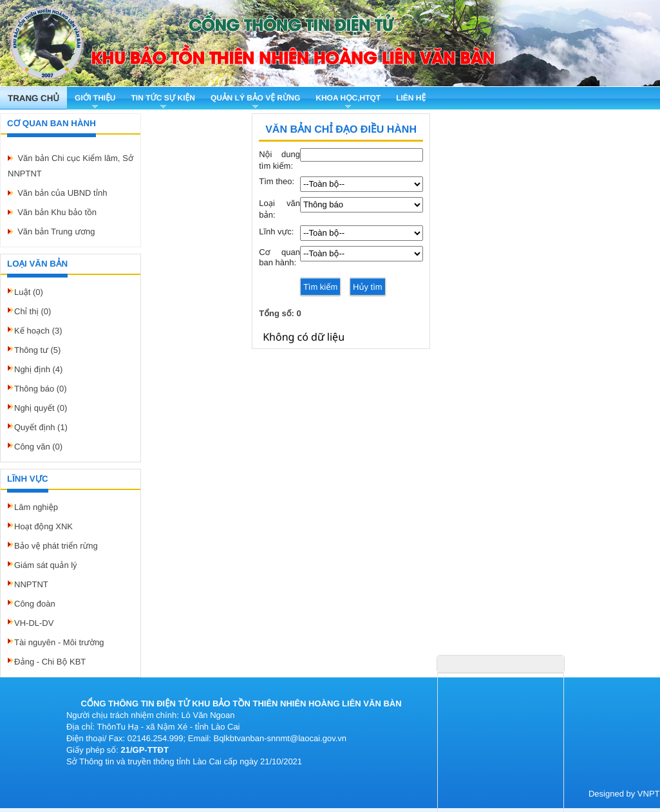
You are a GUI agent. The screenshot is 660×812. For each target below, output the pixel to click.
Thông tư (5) (37, 350)
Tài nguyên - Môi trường (59, 642)
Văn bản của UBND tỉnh (62, 193)
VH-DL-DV (34, 623)
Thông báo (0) (41, 389)
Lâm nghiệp (36, 507)
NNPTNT (31, 584)
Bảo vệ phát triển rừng (56, 546)
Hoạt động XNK (43, 526)
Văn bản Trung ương (56, 231)
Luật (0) (29, 292)
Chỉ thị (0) (33, 311)
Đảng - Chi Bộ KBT (50, 662)
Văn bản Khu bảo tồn (57, 212)
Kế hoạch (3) (38, 331)
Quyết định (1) (41, 427)
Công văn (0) (38, 447)
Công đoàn (35, 604)
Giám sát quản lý (46, 565)
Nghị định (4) (38, 369)
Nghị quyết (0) (41, 408)
